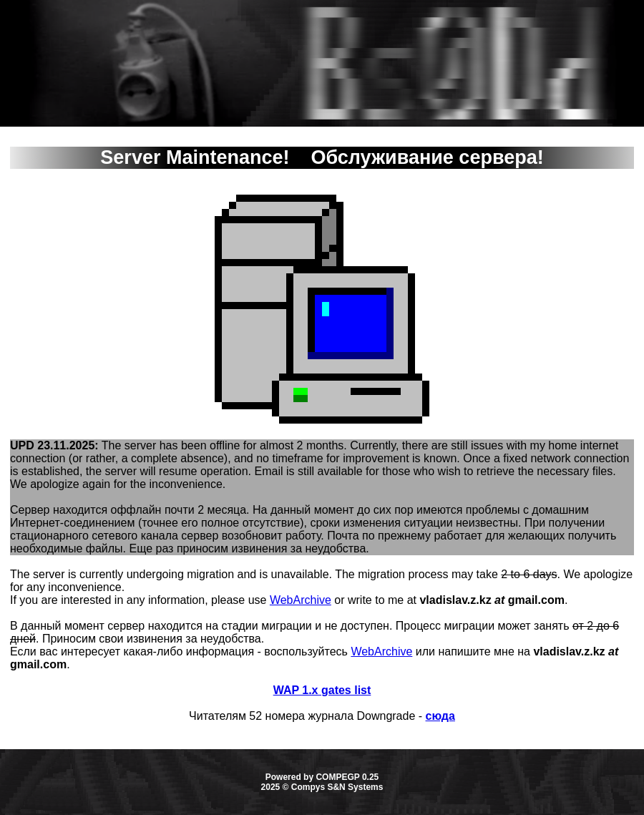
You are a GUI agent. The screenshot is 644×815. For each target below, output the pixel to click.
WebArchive (301, 600)
